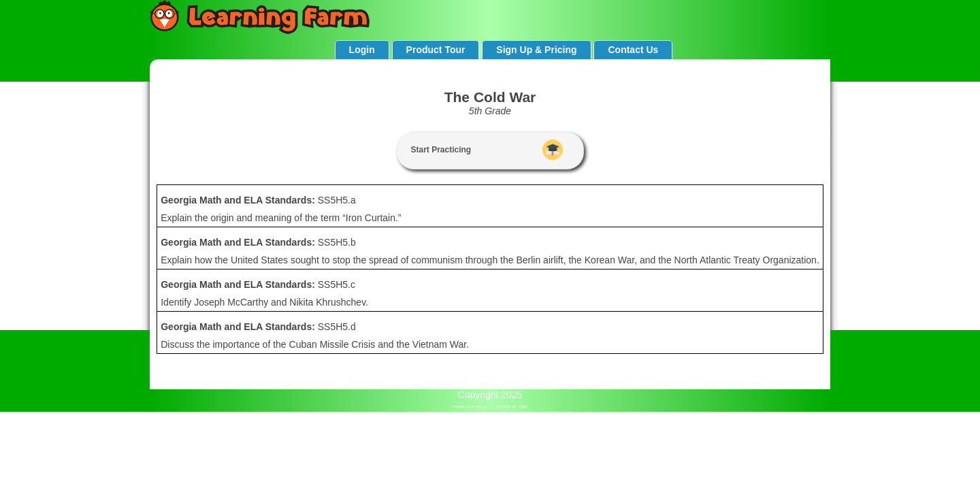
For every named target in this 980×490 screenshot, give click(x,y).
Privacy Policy (470, 407)
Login (362, 50)
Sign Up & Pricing (536, 50)
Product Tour (436, 50)
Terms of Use (511, 407)
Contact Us (633, 50)
